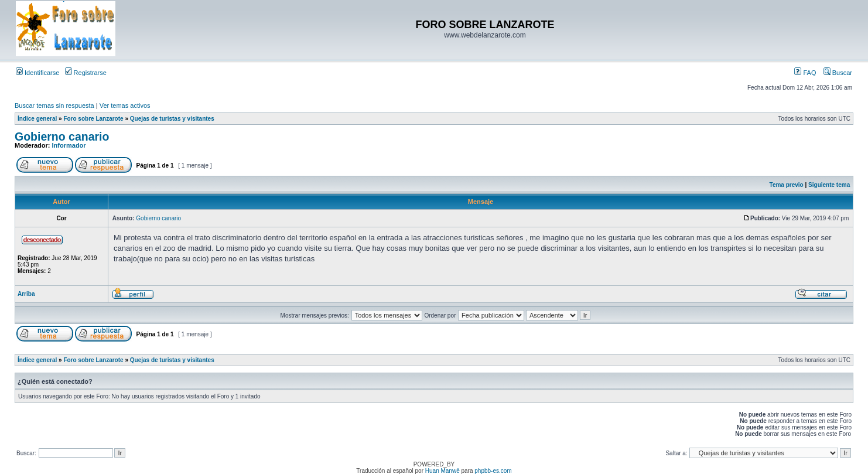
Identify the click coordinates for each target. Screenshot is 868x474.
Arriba (26, 294)
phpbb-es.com (493, 471)
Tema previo (787, 185)
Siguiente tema (829, 185)
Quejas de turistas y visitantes (172, 119)
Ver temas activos (125, 105)
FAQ (805, 73)
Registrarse (86, 73)
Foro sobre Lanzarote (93, 119)
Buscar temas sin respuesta (54, 105)
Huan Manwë (442, 471)
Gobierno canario (62, 137)
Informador (69, 145)
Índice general (37, 119)
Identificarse (37, 73)
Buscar (838, 73)
